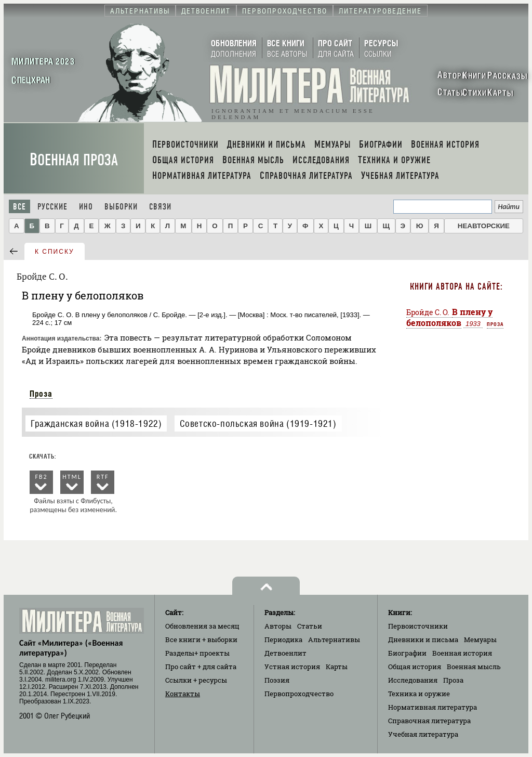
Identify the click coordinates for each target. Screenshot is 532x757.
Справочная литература (429, 721)
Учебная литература (423, 734)
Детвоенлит (285, 653)
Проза (41, 394)
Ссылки (196, 680)
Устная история (292, 667)
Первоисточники (418, 626)
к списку (55, 252)
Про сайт (201, 667)
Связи (160, 207)
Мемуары (480, 639)
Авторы (278, 626)
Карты (337, 667)
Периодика (283, 639)
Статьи (310, 626)
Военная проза (74, 160)
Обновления (202, 626)
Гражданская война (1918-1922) (96, 423)
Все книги (201, 639)
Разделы (197, 653)
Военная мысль (474, 667)
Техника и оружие (419, 694)
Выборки (121, 207)
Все (19, 207)
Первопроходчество (299, 694)
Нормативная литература (433, 707)
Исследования (413, 680)
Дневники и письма (423, 639)
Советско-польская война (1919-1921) (258, 423)
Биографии (407, 653)
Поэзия (277, 680)
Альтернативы (334, 639)
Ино (86, 207)
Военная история (462, 653)
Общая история (415, 667)
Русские (52, 207)
